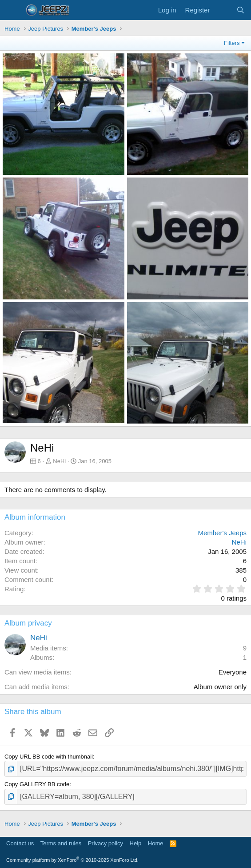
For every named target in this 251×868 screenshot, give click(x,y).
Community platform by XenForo (72, 860)
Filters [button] (232, 43)
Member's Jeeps (222, 533)
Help (136, 843)
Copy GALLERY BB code (37, 784)
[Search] (241, 10)
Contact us (20, 843)
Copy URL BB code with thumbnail (49, 757)
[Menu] (12, 10)
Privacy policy (106, 843)
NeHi (59, 461)
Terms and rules (61, 843)
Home (156, 843)
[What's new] (223, 10)
